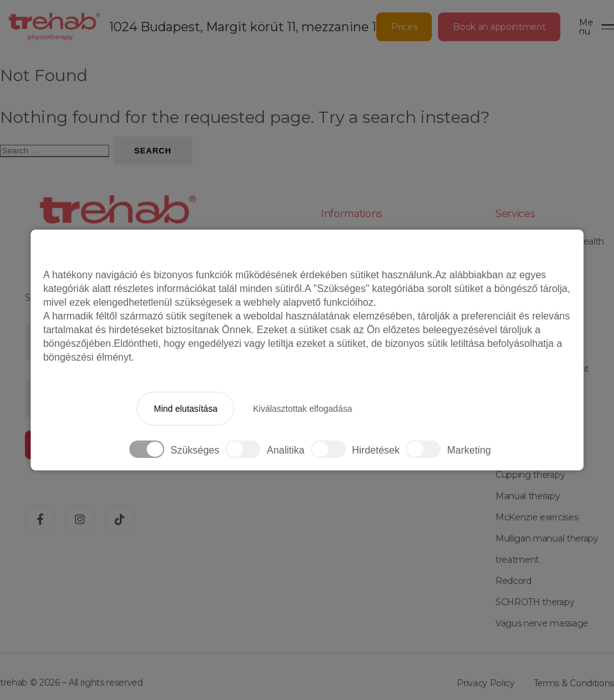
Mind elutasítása (185, 409)
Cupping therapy (530, 475)
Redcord (514, 581)
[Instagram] (80, 519)
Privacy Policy (486, 683)
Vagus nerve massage (542, 623)
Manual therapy (528, 496)
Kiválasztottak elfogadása (302, 409)
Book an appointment (499, 27)
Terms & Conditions (574, 683)
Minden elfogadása (424, 409)
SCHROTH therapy (535, 602)
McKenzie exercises (537, 517)
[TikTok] (120, 519)
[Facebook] (40, 519)
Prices (404, 27)
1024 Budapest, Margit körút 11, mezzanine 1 (243, 27)
